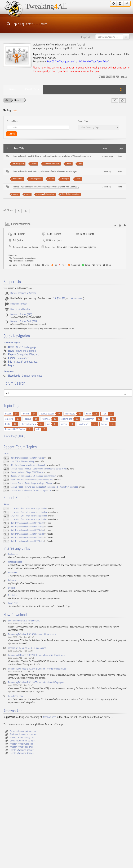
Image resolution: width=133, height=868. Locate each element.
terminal (46, 419)
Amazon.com (49, 717)
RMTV (8, 424)
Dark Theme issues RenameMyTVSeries (27, 458)
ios (49, 424)
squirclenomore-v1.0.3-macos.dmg (24, 621)
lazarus (28, 419)
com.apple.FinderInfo (46, 194)
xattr (69, 164)
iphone (64, 424)
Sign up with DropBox (20, 309)
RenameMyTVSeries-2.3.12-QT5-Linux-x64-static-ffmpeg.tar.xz (37, 669)
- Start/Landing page (22, 347)
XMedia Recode (15, 562)
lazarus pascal (19, 164)
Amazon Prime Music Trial (22, 744)
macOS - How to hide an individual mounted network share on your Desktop (46, 187)
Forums (12, 89)
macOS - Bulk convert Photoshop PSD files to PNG (32, 480)
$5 (55, 298)
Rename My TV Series (15, 429)
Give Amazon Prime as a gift (23, 741)
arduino (26, 414)
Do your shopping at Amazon (23, 293)
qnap (88, 414)
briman (35, 247)
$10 (59, 298)
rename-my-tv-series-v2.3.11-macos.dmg (27, 648)
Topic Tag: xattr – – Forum (27, 24)
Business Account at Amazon (23, 735)
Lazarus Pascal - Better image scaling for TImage (31, 483)
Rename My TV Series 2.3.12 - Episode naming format (33, 476)
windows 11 (84, 424)
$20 (63, 298)
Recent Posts (32, 89)
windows (9, 419)
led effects (70, 414)
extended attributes (52, 164)
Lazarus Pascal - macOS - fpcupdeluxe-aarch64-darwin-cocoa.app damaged (46, 172)
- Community (18, 358)
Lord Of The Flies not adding (22, 462)
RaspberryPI (89, 419)
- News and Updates (22, 351)
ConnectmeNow (29, 424)
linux (104, 414)
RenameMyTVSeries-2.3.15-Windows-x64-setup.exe (32, 634)
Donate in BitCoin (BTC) (21, 315)
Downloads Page (16, 696)
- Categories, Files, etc (24, 355)
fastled (104, 424)
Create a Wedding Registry (22, 750)
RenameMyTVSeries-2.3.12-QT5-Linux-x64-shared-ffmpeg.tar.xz (37, 682)
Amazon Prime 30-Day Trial (22, 738)
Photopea (12, 573)
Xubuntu (12, 580)
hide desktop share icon (71, 194)
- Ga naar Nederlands (25, 376)
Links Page (13, 603)
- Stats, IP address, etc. (23, 362)
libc (80, 164)
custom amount (76, 298)
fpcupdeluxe (18, 179)
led (107, 419)
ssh (38, 429)
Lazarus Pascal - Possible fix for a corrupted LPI (31, 491)
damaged (65, 179)
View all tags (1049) (14, 436)
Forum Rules (78, 48)
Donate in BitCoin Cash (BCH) (24, 321)
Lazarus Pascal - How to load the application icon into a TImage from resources (44, 487)
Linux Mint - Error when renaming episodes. (77, 247)
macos (34, 164)
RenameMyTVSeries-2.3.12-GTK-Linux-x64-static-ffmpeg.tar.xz (37, 655)
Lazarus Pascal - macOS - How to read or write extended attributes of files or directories (52, 156)
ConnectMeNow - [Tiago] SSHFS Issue (27, 472)
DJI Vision (13, 595)
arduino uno (67, 419)
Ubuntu (11, 588)
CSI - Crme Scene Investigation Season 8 (28, 465)
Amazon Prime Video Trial (21, 747)
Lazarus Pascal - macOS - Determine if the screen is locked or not (39, 469)
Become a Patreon (19, 304)
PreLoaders (13, 554)
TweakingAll (46, 6)
